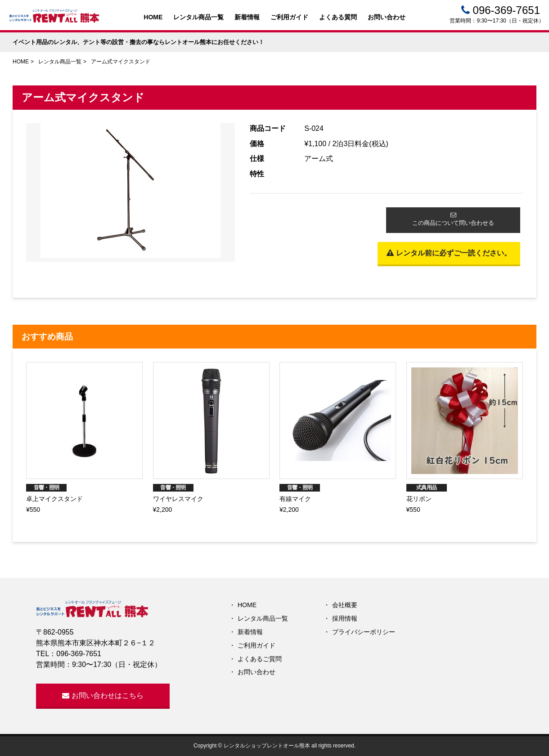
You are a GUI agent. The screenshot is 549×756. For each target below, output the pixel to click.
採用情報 (345, 618)
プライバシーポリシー (364, 632)
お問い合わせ (387, 17)
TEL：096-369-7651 (69, 654)
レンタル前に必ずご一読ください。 (449, 253)
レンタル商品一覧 (198, 17)
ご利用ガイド (289, 17)
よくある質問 (338, 17)
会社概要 (345, 605)
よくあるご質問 (260, 659)
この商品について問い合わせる (453, 219)
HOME (153, 17)
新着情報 (247, 17)
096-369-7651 (501, 10)
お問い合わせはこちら (103, 696)
